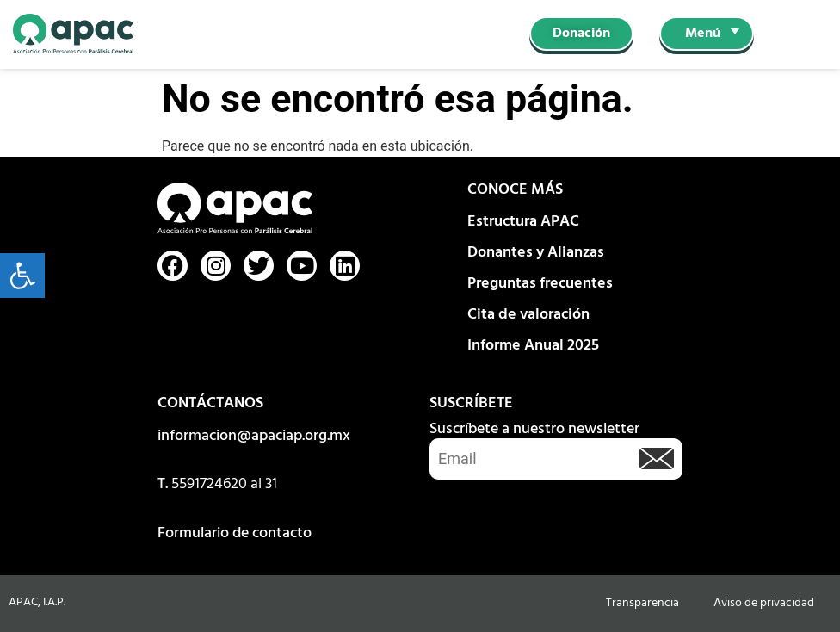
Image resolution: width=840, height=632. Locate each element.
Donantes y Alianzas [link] (536, 253)
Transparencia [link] (642, 603)
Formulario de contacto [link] (235, 533)
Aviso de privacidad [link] (764, 603)
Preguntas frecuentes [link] (540, 284)
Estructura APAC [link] (523, 222)
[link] (22, 276)
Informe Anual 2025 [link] (533, 346)
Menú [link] (703, 34)
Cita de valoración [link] (528, 315)
